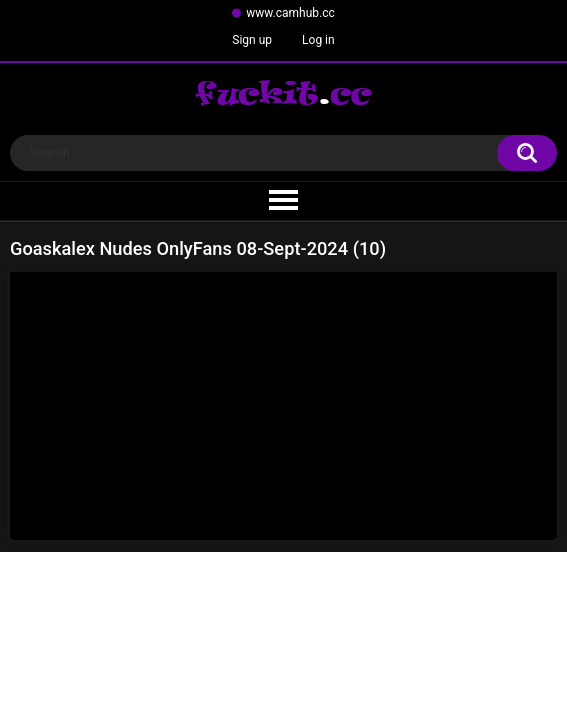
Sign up (252, 40)
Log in (318, 40)
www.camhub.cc (290, 13)
